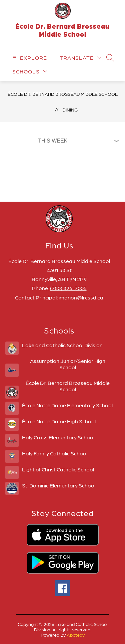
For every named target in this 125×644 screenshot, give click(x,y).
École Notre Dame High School (59, 421)
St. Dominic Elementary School (59, 485)
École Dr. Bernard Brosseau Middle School (63, 94)
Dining (70, 110)
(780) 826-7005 (68, 288)
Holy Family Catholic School (55, 453)
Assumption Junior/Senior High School (68, 364)
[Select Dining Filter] (77, 141)
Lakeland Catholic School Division (62, 345)
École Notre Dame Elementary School (67, 405)
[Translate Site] (80, 58)
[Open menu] (29, 58)
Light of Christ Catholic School (58, 469)
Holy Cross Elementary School (58, 437)
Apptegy (76, 635)
